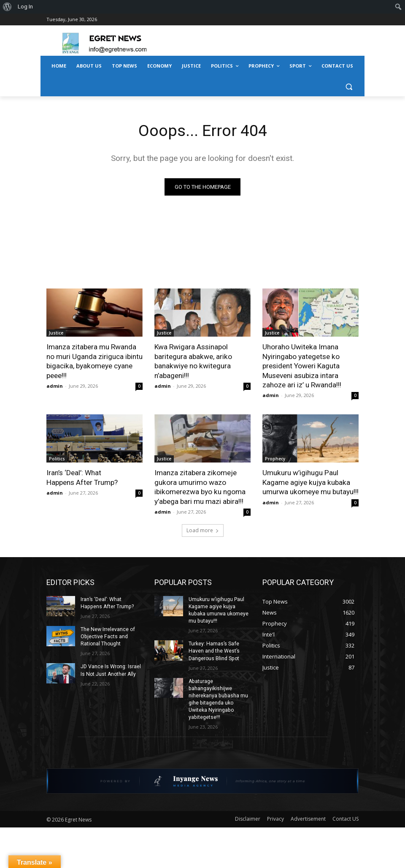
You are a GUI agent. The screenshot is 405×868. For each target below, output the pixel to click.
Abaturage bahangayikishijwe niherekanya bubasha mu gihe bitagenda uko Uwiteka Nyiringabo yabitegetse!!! (218, 697)
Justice (56, 333)
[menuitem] (7, 7)
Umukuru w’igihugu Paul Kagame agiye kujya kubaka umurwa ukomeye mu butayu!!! (310, 482)
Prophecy (275, 458)
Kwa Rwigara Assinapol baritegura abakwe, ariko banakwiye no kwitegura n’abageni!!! (193, 361)
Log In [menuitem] (25, 7)
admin (55, 385)
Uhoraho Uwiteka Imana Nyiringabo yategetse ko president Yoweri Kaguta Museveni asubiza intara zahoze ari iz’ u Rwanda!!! (302, 366)
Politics (57, 458)
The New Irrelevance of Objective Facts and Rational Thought (107, 635)
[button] (349, 86)
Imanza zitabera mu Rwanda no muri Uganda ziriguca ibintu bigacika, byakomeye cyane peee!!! (94, 361)
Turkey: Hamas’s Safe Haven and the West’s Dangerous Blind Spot (214, 650)
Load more (203, 529)
